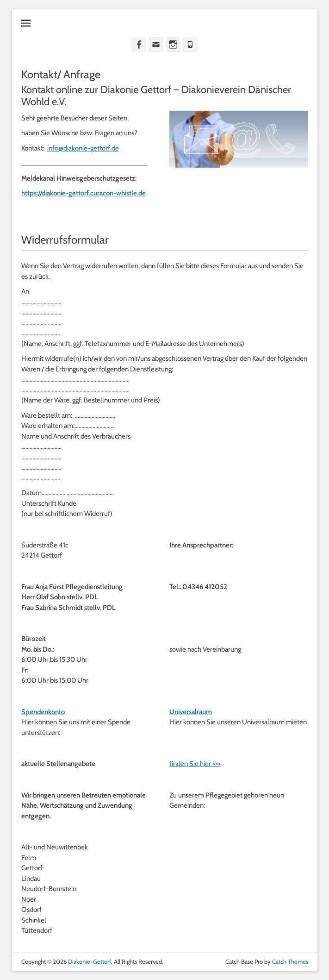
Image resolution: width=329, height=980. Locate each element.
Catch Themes (290, 961)
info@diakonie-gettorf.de (83, 148)
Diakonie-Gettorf (90, 961)
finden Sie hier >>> (195, 764)
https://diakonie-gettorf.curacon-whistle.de (84, 193)
